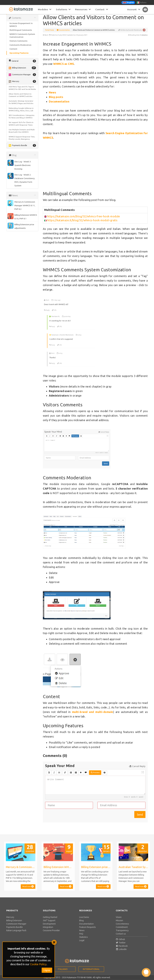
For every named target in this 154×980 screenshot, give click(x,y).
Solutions (63, 9)
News (82, 934)
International (91, 973)
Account (134, 9)
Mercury (10, 921)
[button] (22, 65)
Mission (119, 924)
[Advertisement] (95, 169)
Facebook (122, 949)
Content (13, 52)
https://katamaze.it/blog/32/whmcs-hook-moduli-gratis (82, 224)
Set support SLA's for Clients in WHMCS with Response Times (21, 127)
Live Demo (84, 921)
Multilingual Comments (21, 33)
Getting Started (50, 921)
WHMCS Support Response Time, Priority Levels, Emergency (22, 141)
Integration (48, 931)
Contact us (121, 937)
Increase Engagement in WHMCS (21, 28)
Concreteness (122, 927)
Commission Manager (16, 927)
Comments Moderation (20, 48)
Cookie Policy (38, 964)
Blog (81, 924)
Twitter (121, 946)
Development (49, 927)
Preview (95, 776)
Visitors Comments (18, 44)
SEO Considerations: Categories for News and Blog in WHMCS (22, 120)
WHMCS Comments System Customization (22, 39)
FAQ (81, 937)
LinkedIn (121, 953)
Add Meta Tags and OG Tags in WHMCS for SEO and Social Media (22, 91)
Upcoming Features (19, 56)
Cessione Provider (51, 934)
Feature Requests (88, 931)
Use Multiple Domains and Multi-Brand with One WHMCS (22, 134)
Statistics (84, 941)
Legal (82, 944)
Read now (28, 890)
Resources (83, 9)
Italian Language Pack (16, 934)
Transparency (122, 934)
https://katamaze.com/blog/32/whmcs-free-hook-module (84, 220)
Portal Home (50, 33)
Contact (102, 9)
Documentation (63, 33)
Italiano (142, 3)
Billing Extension (14, 924)
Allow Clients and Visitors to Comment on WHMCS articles (20, 98)
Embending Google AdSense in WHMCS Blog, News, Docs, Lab (21, 113)
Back (45, 38)
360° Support (49, 924)
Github (120, 943)
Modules (45, 9)
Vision (119, 921)
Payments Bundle (15, 931)
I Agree (47, 970)
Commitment (122, 931)
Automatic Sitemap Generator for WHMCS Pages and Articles (21, 106)
